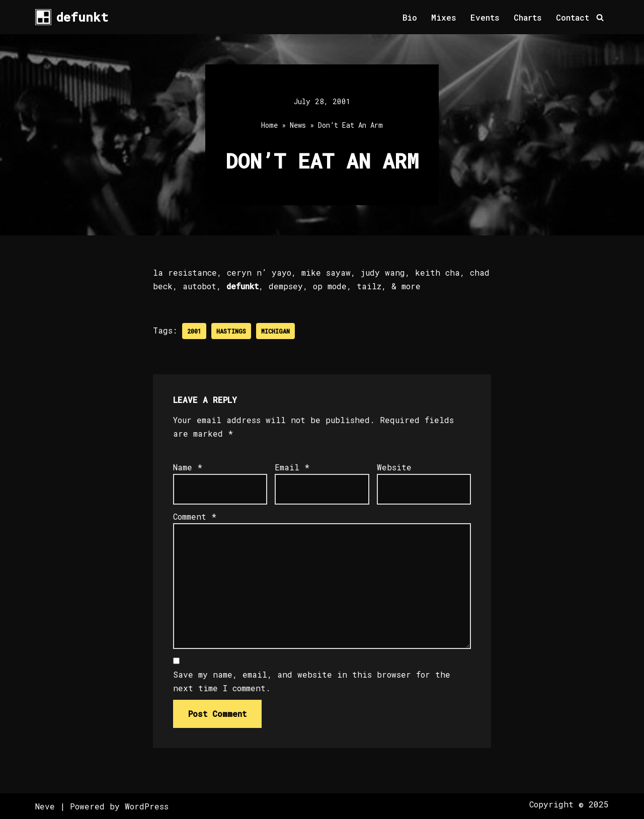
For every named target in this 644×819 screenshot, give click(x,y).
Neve (45, 806)
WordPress (147, 806)
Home (269, 125)
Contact (573, 17)
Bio (410, 17)
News (298, 125)
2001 (194, 331)
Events (485, 17)
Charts (528, 17)
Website (394, 467)
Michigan (275, 331)
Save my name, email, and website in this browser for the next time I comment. (312, 681)
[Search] (600, 17)
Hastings (231, 331)
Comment (195, 516)
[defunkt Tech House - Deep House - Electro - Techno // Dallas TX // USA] (72, 17)
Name (188, 467)
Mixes (444, 17)
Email (292, 467)
